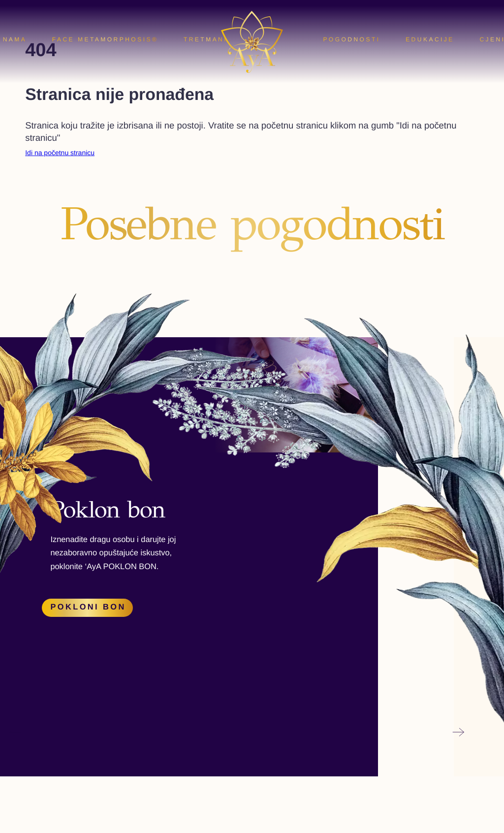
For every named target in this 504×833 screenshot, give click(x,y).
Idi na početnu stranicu (60, 153)
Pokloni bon (88, 607)
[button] (15, 522)
